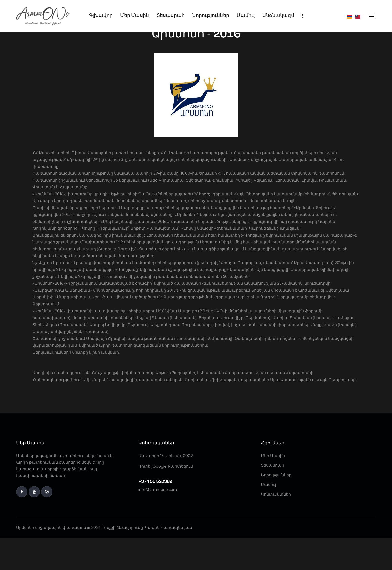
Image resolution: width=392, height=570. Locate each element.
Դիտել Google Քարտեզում (166, 498)
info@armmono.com (158, 522)
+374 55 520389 (155, 514)
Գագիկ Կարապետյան (169, 560)
